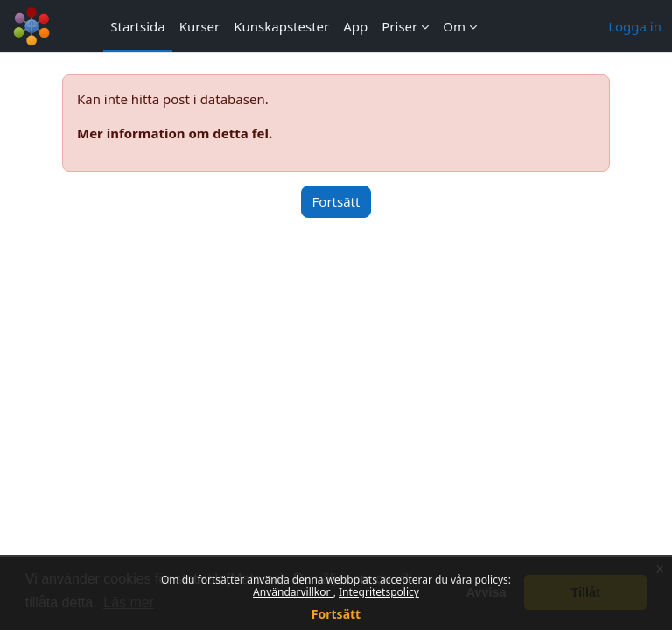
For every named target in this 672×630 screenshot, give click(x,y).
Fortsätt (336, 614)
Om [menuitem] (454, 26)
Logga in (635, 26)
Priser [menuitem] (399, 26)
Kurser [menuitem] (200, 26)
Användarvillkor (293, 592)
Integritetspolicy (379, 592)
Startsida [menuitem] (137, 26)
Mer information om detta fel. (175, 133)
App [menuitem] (355, 26)
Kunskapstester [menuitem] (281, 26)
